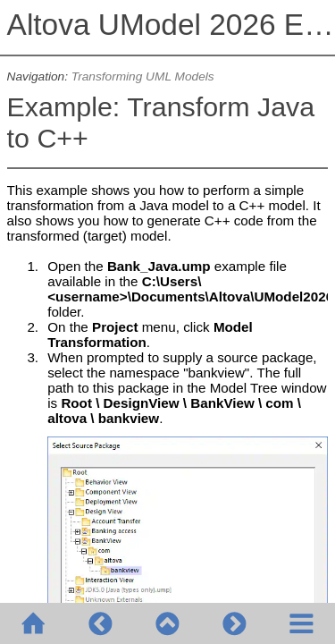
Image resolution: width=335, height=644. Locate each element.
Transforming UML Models (143, 76)
